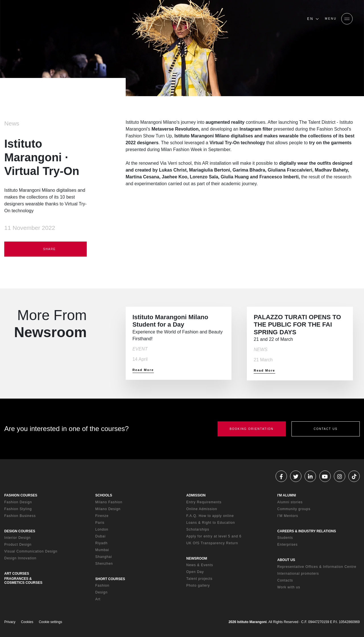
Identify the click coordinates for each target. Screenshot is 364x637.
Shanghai (104, 557)
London (102, 529)
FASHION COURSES (21, 495)
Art (98, 599)
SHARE (45, 249)
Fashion (102, 586)
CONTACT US (326, 429)
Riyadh (101, 543)
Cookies (27, 622)
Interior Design (17, 538)
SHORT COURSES (110, 579)
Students (285, 538)
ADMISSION (196, 495)
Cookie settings (50, 622)
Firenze (102, 516)
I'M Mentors (288, 516)
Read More (143, 370)
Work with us (289, 587)
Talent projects (199, 579)
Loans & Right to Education (211, 523)
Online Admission (202, 509)
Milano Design (108, 509)
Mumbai (102, 550)
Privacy (10, 622)
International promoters (298, 574)
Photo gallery (198, 586)
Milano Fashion (109, 502)
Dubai (100, 536)
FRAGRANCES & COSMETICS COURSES (23, 581)
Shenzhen (104, 564)
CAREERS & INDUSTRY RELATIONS (307, 531)
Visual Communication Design (31, 551)
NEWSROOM (197, 558)
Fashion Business (20, 516)
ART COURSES (17, 574)
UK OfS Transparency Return (212, 543)
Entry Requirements (204, 502)
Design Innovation (20, 558)
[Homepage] (51, 19)
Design (101, 592)
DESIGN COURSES (20, 531)
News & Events (200, 565)
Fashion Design (18, 502)
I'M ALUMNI (287, 495)
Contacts (285, 580)
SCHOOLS (104, 495)
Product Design (18, 545)
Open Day (195, 572)
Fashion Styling (18, 509)
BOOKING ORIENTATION (251, 429)
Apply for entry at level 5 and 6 (214, 536)
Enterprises (288, 545)
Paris (100, 523)
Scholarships (198, 529)
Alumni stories (290, 502)
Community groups (294, 509)
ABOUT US (286, 560)
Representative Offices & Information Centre (317, 567)
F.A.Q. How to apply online (210, 516)
